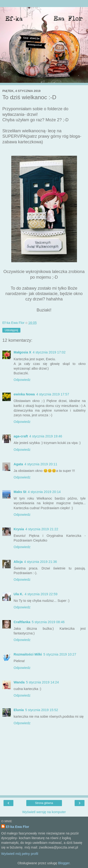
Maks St (20, 492)
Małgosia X (22, 352)
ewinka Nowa (24, 394)
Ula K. (18, 594)
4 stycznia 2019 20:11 (41, 464)
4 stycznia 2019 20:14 (44, 492)
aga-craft (21, 436)
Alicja (18, 562)
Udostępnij (11, 330)
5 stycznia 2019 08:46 (48, 622)
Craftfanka (22, 622)
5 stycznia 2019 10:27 (60, 654)
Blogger (64, 863)
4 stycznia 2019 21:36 (40, 562)
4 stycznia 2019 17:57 (53, 394)
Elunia (19, 710)
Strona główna (44, 803)
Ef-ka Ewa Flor (17, 827)
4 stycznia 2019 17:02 (49, 352)
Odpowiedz (22, 380)
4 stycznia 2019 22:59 (41, 594)
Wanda (19, 682)
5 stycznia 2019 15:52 (42, 710)
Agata (18, 464)
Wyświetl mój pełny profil (20, 854)
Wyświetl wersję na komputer (44, 812)
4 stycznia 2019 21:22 (42, 529)
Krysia (19, 529)
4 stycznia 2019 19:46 (46, 436)
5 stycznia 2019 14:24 (42, 682)
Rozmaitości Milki (28, 654)
